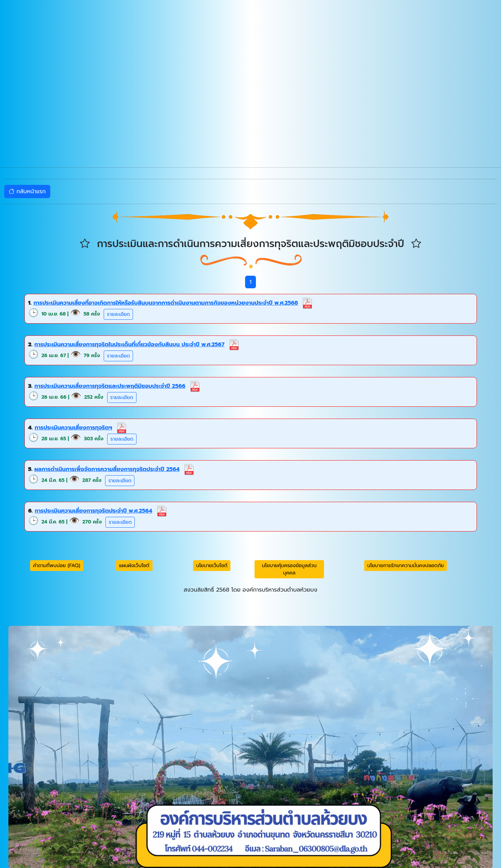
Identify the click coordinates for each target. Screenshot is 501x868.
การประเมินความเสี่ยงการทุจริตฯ (73, 428)
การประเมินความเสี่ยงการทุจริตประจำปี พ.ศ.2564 (93, 511)
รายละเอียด (118, 314)
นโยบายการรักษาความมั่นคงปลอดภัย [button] (406, 566)
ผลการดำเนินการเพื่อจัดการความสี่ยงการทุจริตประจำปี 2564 (107, 469)
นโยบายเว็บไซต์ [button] (212, 566)
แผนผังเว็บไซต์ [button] (134, 566)
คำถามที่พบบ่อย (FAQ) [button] (57, 566)
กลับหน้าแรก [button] (27, 191)
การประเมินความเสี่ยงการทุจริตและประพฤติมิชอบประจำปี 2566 (110, 386)
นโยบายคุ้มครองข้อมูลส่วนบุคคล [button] (289, 569)
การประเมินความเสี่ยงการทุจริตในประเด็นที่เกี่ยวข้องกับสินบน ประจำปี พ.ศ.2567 (129, 345)
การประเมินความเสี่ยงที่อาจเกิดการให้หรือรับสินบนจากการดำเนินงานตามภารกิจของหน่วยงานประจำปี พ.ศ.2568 (166, 303)
